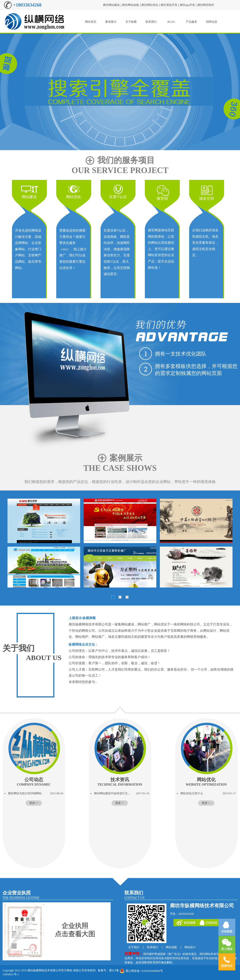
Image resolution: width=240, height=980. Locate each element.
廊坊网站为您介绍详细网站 (25, 793)
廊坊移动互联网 (120, 92)
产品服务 (191, 22)
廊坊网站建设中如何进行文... (112, 793)
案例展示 (111, 22)
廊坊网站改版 (131, 5)
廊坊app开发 (187, 5)
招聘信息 (212, 22)
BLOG (171, 22)
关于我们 (19, 648)
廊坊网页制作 (206, 5)
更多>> (34, 803)
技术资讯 (120, 782)
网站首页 (91, 22)
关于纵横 (131, 22)
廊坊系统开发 (169, 5)
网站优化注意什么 (192, 793)
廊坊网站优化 (150, 5)
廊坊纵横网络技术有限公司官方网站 (50, 970)
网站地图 (171, 947)
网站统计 (190, 947)
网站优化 (206, 782)
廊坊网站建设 (111, 5)
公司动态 (34, 782)
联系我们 (151, 22)
